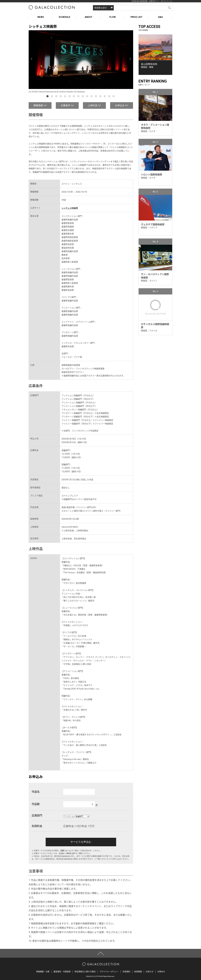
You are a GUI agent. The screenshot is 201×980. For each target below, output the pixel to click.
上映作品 (93, 105)
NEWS (41, 17)
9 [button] (83, 97)
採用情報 (138, 972)
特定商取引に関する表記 (85, 972)
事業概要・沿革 (43, 972)
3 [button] (57, 97)
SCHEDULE (65, 17)
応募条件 (65, 105)
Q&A (160, 17)
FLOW (113, 17)
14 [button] (105, 97)
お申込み (120, 105)
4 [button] (61, 97)
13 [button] (101, 97)
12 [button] (96, 97)
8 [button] (79, 97)
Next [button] (130, 59)
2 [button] (52, 97)
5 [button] (65, 97)
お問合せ (161, 972)
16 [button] (114, 97)
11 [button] (92, 97)
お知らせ (150, 972)
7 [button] (74, 97)
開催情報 (38, 105)
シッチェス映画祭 (70, 208)
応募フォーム (66, 851)
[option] (81, 62)
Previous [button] (32, 59)
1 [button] (48, 97)
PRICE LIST (136, 17)
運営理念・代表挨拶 (62, 972)
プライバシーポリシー (109, 972)
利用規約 (126, 972)
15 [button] (110, 97)
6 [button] (70, 97)
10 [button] (88, 97)
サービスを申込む (81, 842)
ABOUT (89, 17)
